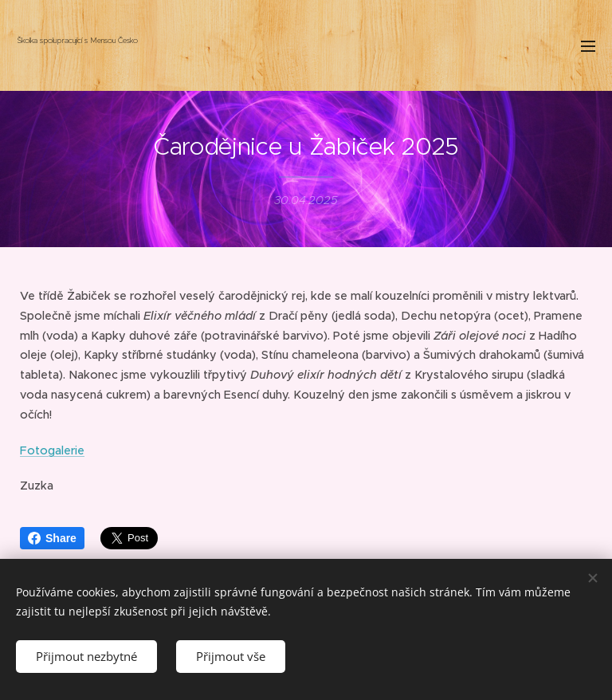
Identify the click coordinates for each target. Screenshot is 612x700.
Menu (588, 46)
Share (52, 538)
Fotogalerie (52, 450)
